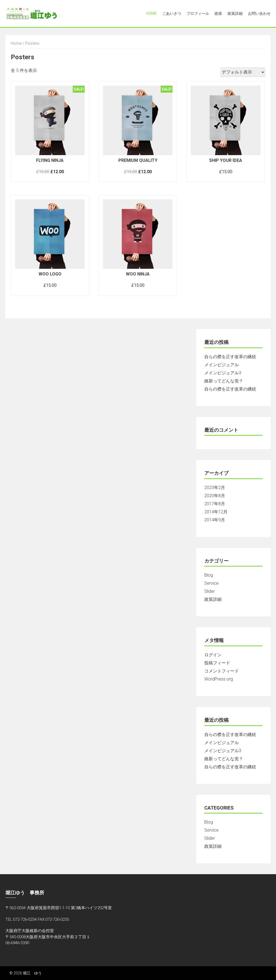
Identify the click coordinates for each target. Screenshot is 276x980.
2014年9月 (215, 520)
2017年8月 (215, 504)
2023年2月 (215, 488)
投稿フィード (217, 663)
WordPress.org (219, 679)
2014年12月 (216, 512)
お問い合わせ (259, 13)
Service (211, 583)
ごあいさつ (172, 13)
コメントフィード (222, 671)
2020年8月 (215, 496)
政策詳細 (235, 13)
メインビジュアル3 (223, 373)
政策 (218, 13)
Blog (209, 575)
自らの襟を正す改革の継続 (230, 357)
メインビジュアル (222, 365)
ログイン (213, 655)
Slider (210, 591)
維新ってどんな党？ (224, 381)
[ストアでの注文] (243, 72)
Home (152, 13)
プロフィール (198, 13)
